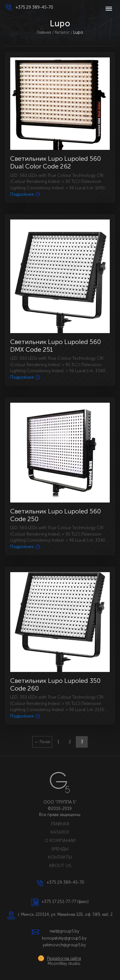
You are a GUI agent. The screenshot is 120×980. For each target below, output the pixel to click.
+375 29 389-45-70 (34, 7)
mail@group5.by (64, 931)
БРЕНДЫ (60, 849)
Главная (44, 32)
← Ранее (42, 742)
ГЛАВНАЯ (60, 824)
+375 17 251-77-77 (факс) (65, 902)
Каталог (62, 32)
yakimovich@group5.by (64, 945)
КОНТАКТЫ (60, 857)
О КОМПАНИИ (60, 841)
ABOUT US (60, 866)
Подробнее (25, 194)
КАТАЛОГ (60, 832)
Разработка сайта (64, 958)
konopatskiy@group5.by (64, 938)
